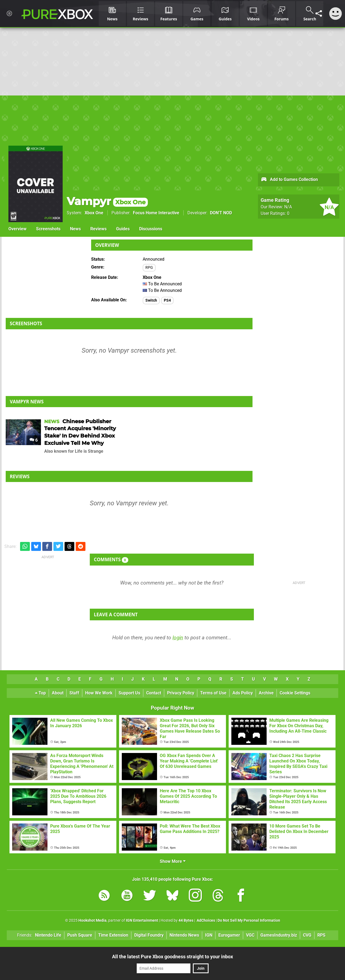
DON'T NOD (221, 213)
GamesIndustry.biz (279, 935)
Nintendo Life (48, 935)
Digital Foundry (149, 935)
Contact (154, 693)
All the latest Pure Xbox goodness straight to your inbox (173, 957)
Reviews (98, 229)
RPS (321, 935)
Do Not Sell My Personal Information (249, 920)
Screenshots (48, 229)
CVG (307, 935)
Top (40, 693)
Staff (74, 693)
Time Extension (113, 935)
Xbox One (94, 213)
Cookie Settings (295, 693)
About (58, 693)
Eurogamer (229, 935)
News (75, 229)
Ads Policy (243, 693)
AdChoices (205, 920)
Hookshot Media (92, 920)
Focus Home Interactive (156, 213)
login (178, 638)
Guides (123, 229)
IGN (209, 935)
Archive (266, 693)
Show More (173, 861)
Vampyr (107, 201)
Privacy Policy (181, 693)
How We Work (99, 693)
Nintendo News (184, 935)
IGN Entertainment (142, 920)
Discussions (151, 229)
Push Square (80, 935)
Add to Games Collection (289, 180)
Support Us (129, 693)
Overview (17, 229)
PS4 (167, 300)
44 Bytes (186, 920)
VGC (250, 935)
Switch (151, 300)
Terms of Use (213, 693)
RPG (149, 268)
